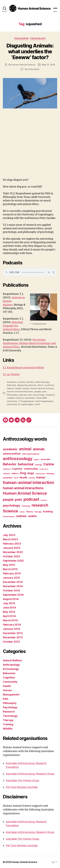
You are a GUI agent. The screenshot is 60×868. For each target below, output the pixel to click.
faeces (10, 388)
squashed (30, 398)
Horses (7, 690)
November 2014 (13, 586)
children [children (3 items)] (7, 469)
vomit (37, 404)
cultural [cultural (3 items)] (6, 474)
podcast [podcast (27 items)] (31, 499)
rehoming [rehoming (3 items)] (26, 506)
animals (30, 382)
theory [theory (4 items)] (30, 512)
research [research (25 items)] (40, 505)
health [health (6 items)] (23, 477)
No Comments (32, 69)
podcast (23, 395)
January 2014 (11, 629)
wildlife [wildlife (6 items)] (32, 516)
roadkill (11, 398)
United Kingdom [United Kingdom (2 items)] (9, 517)
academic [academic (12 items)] (10, 449)
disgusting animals (27, 385)
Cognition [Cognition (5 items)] (17, 469)
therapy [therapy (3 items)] (38, 512)
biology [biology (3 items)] (38, 465)
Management (11, 695)
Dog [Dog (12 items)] (23, 473)
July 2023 (9, 535)
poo (30, 395)
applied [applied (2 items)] (36, 460)
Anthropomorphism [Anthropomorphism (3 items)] (31, 454)
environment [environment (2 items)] (40, 474)
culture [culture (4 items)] (15, 473)
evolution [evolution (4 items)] (8, 478)
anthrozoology (42, 382)
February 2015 (12, 573)
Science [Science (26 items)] (10, 511)
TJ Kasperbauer (26, 401)
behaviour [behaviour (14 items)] (26, 464)
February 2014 (12, 625)
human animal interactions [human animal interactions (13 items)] (23, 488)
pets (44, 392)
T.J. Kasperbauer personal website (23, 368)
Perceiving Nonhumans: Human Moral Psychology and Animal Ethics (29, 343)
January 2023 (12, 548)
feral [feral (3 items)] (16, 478)
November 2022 (13, 552)
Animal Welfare (12, 660)
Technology (10, 716)
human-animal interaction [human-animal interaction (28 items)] (28, 483)
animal (21, 382)
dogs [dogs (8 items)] (31, 473)
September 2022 (13, 561)
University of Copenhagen (20, 404)
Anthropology (11, 665)
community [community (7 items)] (31, 469)
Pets (6, 699)
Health (7, 686)
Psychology (38, 38)
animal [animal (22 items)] (25, 449)
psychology (39, 395)
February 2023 (12, 544)
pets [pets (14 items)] (18, 500)
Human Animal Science (23, 65)
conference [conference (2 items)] (44, 469)
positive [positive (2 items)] (44, 500)
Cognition (9, 677)
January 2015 (11, 578)
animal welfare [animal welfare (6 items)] (12, 454)
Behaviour (9, 673)
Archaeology (11, 669)
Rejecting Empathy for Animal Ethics (13, 326)
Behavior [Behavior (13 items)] (10, 464)
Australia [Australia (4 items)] (45, 459)
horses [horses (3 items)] (32, 478)
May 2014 (9, 612)
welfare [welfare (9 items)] (21, 516)
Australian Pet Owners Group (22, 780)
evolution (49, 385)
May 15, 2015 (48, 65)
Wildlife (8, 729)
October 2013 (11, 642)
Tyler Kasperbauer (44, 401)
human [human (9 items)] (41, 477)
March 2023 (10, 539)
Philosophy (22, 38)
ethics (40, 385)
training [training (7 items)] (48, 511)
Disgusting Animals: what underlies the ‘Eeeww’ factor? (30, 51)
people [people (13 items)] (8, 500)
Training (8, 724)
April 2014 (9, 616)
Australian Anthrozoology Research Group (30, 774)
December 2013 (13, 633)
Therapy (8, 720)
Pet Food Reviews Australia (22, 787)
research (50, 395)
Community (10, 682)
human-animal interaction (20, 392)
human (26, 388)
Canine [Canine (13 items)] (49, 464)
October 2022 (11, 556)
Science (19, 398)
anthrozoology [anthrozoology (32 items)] (18, 459)
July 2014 (9, 603)
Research (9, 712)
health (18, 388)
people (37, 392)
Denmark (11, 385)
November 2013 (13, 637)
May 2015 (9, 565)
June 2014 (9, 608)
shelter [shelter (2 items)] (22, 512)
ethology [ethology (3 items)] (50, 474)
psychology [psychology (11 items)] (11, 505)
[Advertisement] (30, 147)
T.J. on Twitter (11, 374)
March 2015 (10, 569)
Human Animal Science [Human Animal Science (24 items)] (25, 493)
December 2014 (13, 582)
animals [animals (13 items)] (39, 449)
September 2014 (13, 595)
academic (12, 382)
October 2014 (11, 590)
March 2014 (10, 620)
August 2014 (11, 599)
